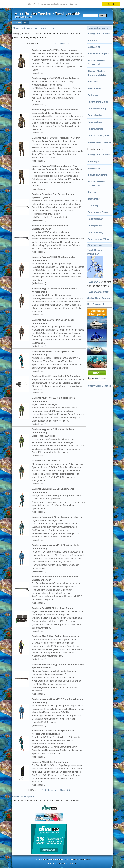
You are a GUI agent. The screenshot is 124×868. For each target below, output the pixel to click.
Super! (111, 4)
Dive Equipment (96, 304)
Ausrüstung (94, 47)
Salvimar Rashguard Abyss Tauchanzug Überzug (57, 517)
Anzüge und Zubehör (99, 34)
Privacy (61, 864)
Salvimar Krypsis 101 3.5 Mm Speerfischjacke (56, 110)
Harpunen (93, 82)
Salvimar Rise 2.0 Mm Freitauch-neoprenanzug (56, 636)
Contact (72, 864)
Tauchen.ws (93, 282)
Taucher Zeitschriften (98, 292)
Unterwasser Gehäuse (99, 143)
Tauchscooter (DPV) (98, 135)
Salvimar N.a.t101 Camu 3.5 (46, 461)
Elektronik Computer (99, 54)
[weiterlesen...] (39, 73)
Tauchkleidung (96, 129)
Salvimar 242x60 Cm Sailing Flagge (50, 762)
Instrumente (94, 88)
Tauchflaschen (96, 115)
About (51, 864)
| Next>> (64, 44)
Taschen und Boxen (98, 102)
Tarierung (93, 95)
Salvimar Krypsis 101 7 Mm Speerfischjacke (55, 50)
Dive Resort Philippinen (24, 797)
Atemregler (94, 40)
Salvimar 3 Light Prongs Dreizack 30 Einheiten (56, 376)
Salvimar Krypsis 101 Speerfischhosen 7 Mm (55, 166)
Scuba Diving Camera (99, 298)
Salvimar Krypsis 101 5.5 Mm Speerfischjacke (56, 78)
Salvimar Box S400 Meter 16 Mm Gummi (53, 608)
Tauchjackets (95, 122)
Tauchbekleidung (97, 109)
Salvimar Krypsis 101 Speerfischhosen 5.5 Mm (56, 138)
